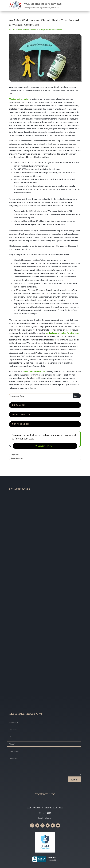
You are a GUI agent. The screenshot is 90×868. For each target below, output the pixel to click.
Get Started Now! (45, 446)
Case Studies (22, 415)
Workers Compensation (53, 30)
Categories (14, 454)
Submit (74, 779)
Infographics (23, 424)
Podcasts (20, 405)
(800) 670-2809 (45, 813)
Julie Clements (17, 30)
